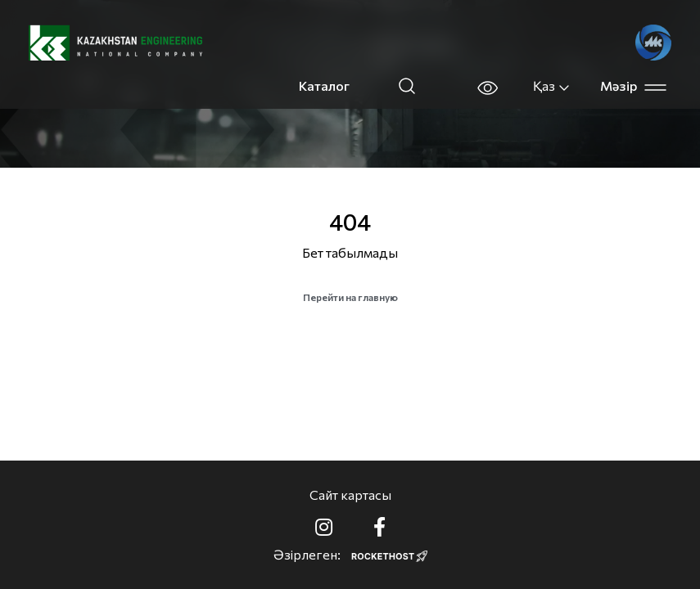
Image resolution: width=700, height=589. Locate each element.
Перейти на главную (350, 297)
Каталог (324, 85)
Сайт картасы (350, 495)
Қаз (552, 86)
